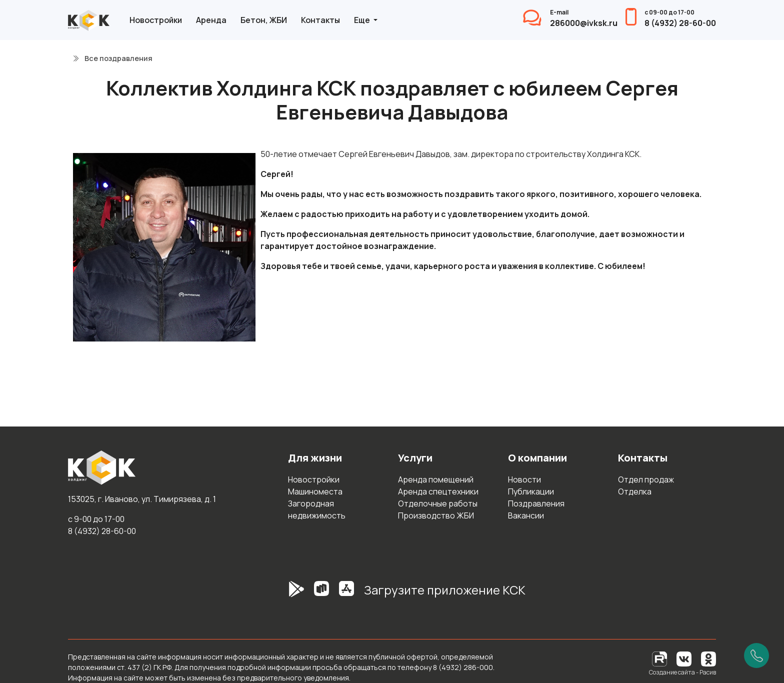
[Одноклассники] (708, 658)
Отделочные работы (438, 503)
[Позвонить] (756, 655)
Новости (524, 479)
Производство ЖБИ (436, 515)
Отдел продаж (646, 479)
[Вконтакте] (684, 658)
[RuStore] (321, 594)
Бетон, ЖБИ (264, 20)
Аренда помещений (436, 479)
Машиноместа (315, 491)
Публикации (531, 491)
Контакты (320, 20)
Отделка (635, 491)
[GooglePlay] (281, 594)
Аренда (211, 20)
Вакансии (526, 515)
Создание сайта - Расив (682, 672)
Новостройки (156, 20)
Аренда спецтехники (438, 491)
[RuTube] (660, 658)
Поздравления (536, 503)
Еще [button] (363, 20)
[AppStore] (346, 594)
